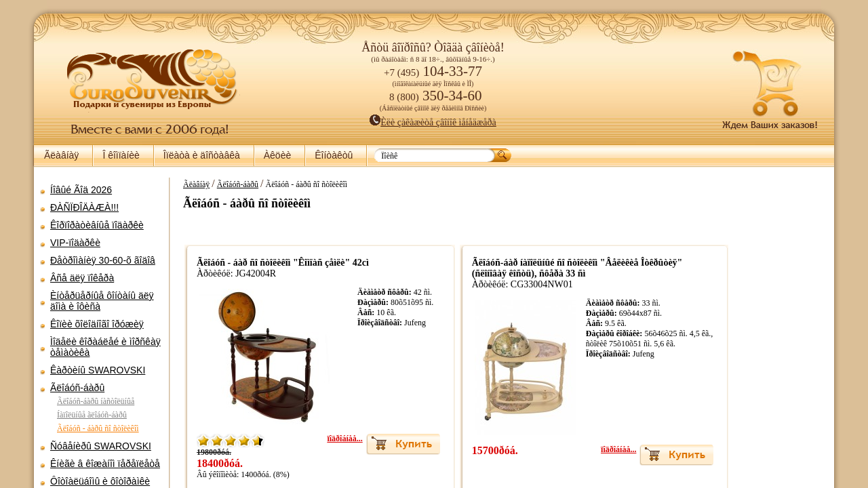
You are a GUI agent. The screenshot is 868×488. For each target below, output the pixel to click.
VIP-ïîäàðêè (75, 243)
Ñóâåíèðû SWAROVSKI (101, 446)
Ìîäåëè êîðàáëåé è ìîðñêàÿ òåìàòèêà (105, 347)
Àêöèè (277, 155)
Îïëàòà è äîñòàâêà (202, 155)
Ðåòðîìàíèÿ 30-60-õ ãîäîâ (103, 260)
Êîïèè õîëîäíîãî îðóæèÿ (97, 324)
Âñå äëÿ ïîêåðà (82, 278)
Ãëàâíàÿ (61, 155)
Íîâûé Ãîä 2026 (81, 190)
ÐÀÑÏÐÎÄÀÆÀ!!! (84, 207)
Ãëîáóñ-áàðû (77, 388)
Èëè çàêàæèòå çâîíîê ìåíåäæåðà (433, 122)
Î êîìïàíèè (121, 155)
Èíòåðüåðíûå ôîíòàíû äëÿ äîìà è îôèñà (102, 301)
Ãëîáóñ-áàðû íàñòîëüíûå (96, 401)
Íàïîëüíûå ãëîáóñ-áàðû (92, 415)
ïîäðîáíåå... (313, 439)
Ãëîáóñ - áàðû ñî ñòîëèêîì (98, 428)
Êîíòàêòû (334, 155)
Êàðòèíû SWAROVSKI (98, 370)
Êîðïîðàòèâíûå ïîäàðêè (97, 225)
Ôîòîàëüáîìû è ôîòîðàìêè (100, 481)
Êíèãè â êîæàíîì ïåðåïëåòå (105, 464)
